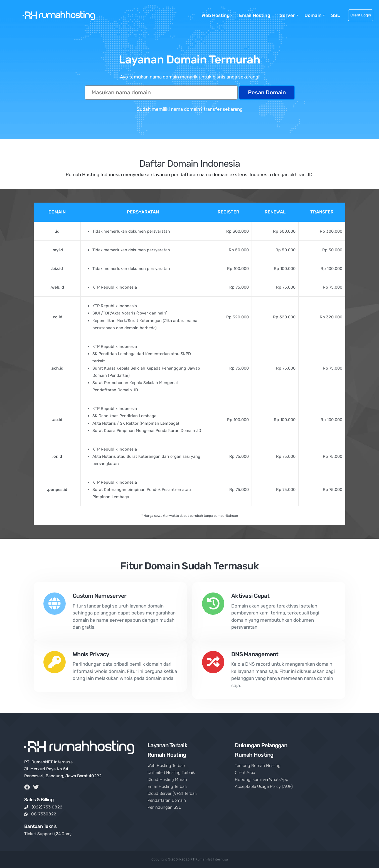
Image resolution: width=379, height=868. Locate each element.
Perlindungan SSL (164, 807)
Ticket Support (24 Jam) (48, 834)
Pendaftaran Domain (167, 800)
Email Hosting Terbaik (167, 786)
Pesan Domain (267, 92)
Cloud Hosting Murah (167, 780)
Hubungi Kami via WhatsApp (262, 780)
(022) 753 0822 (47, 807)
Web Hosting (216, 15)
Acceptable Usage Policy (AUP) (264, 786)
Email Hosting (255, 15)
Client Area (245, 773)
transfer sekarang (223, 109)
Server (287, 15)
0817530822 (44, 814)
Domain (313, 15)
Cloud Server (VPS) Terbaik (172, 793)
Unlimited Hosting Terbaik (171, 773)
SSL (336, 15)
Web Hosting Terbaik (166, 766)
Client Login (361, 15)
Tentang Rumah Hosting (258, 766)
